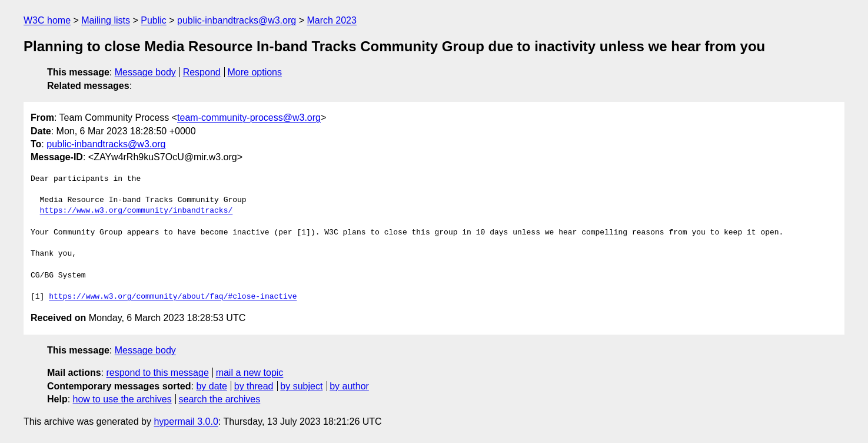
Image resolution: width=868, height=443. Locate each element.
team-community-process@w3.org (249, 118)
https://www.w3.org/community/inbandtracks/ (137, 211)
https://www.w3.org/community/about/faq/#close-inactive (173, 297)
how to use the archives (122, 399)
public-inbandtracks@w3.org (237, 20)
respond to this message (157, 373)
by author (349, 386)
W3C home (47, 20)
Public (154, 20)
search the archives (220, 399)
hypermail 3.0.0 (186, 421)
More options (255, 72)
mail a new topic (250, 373)
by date (211, 386)
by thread (254, 386)
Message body (145, 72)
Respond (202, 72)
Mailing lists (106, 20)
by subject (301, 386)
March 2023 (332, 20)
